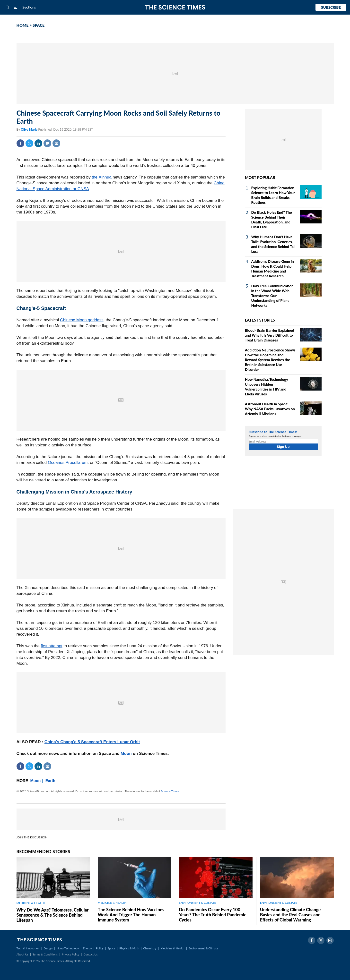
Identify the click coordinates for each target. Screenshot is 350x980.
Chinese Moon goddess (82, 320)
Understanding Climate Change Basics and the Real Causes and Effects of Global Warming (290, 915)
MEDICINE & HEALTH (31, 903)
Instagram (330, 940)
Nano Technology (68, 948)
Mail (56, 143)
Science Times (170, 791)
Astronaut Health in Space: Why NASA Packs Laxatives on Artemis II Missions (270, 409)
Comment (47, 143)
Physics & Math (129, 948)
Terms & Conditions (45, 954)
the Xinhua (101, 177)
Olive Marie (29, 129)
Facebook (20, 143)
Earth (50, 781)
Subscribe (331, 7)
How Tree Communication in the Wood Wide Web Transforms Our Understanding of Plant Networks (272, 296)
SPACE (39, 25)
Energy (87, 948)
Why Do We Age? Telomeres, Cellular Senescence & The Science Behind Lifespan (53, 915)
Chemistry (150, 948)
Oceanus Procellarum (68, 463)
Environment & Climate (203, 948)
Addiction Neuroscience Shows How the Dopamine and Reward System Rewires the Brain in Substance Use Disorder (270, 360)
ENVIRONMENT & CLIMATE (197, 903)
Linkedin (38, 143)
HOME (23, 25)
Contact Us (91, 954)
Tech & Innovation (28, 948)
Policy (100, 948)
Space (111, 948)
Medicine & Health (172, 948)
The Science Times (175, 7)
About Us (22, 954)
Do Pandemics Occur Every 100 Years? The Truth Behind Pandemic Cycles (213, 915)
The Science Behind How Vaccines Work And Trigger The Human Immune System (131, 915)
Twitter (29, 143)
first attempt (52, 646)
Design (48, 948)
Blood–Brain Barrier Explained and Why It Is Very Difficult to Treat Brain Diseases (270, 335)
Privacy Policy (70, 954)
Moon (126, 754)
